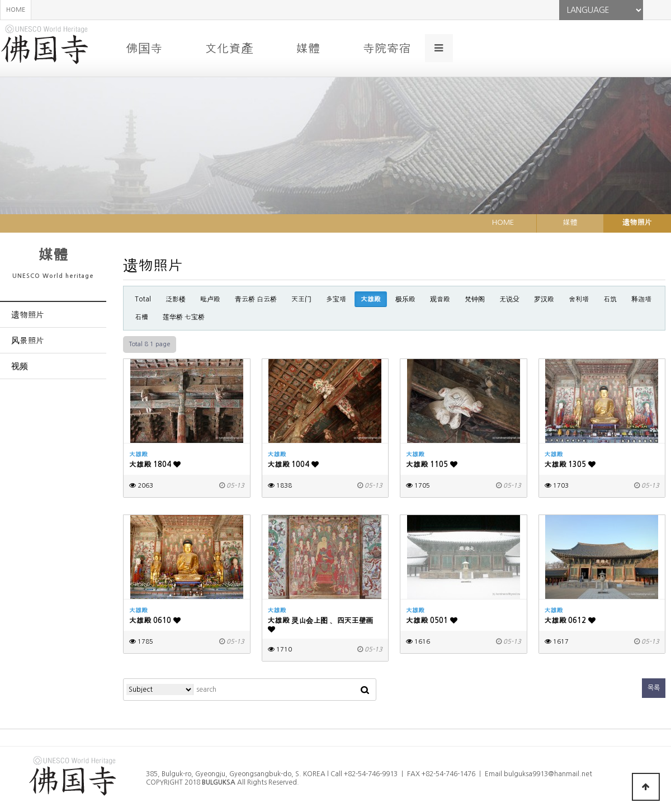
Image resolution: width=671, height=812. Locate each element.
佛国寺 (144, 48)
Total (143, 299)
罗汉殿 (544, 299)
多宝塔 (336, 299)
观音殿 (440, 299)
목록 (654, 688)
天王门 (301, 299)
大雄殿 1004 (294, 464)
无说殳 (509, 299)
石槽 (141, 317)
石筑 (610, 299)
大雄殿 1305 (570, 464)
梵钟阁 (475, 299)
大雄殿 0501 (432, 620)
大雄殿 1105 (432, 464)
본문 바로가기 (0, 0)
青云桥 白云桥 (256, 299)
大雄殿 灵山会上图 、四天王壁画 (321, 625)
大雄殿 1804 (155, 464)
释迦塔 (641, 299)
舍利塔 (579, 299)
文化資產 (229, 48)
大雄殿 (371, 299)
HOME (16, 10)
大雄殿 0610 (155, 620)
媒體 (308, 48)
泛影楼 (176, 299)
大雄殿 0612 (570, 620)
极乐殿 (405, 299)
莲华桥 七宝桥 (184, 317)
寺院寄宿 (387, 48)
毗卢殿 (210, 299)
